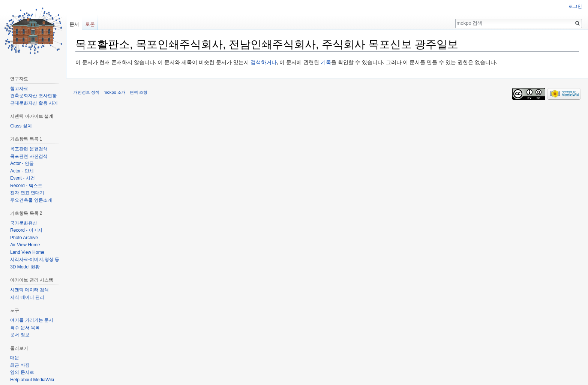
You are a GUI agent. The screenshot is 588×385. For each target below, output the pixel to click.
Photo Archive (24, 238)
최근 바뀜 (20, 365)
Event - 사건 (22, 178)
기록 (326, 62)
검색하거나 (264, 62)
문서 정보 (20, 335)
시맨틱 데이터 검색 (29, 290)
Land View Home (27, 252)
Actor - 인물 (22, 163)
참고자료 (19, 88)
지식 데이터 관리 (27, 297)
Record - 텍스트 (26, 186)
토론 (90, 24)
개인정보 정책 (86, 92)
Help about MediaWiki (32, 380)
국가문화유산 (24, 223)
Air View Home (25, 245)
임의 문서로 (22, 372)
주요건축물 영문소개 (31, 200)
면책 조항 (139, 92)
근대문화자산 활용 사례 (34, 103)
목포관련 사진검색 (29, 156)
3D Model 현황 (25, 267)
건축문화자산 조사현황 (33, 96)
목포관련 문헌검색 (29, 149)
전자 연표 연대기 (27, 193)
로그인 (575, 6)
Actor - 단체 (22, 171)
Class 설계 (21, 126)
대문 (15, 358)
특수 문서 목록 (25, 328)
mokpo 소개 (115, 92)
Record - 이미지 (26, 230)
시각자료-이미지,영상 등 (35, 259)
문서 (74, 24)
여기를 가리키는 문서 (32, 320)
